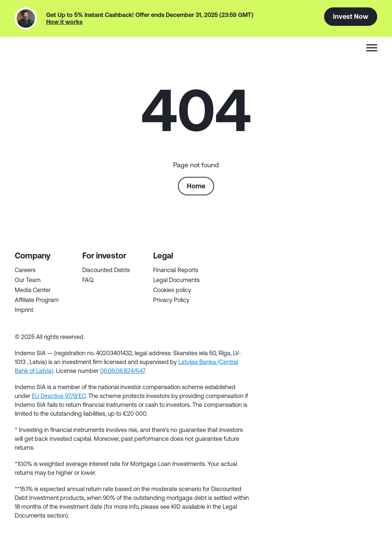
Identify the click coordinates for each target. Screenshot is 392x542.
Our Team (28, 280)
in (306, 339)
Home (196, 186)
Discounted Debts (106, 270)
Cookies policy (172, 290)
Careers (25, 270)
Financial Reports (176, 270)
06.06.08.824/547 (123, 371)
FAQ (88, 280)
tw (285, 339)
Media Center (33, 290)
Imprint (24, 310)
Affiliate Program (37, 300)
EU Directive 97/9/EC (59, 396)
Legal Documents (176, 280)
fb (263, 339)
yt (349, 339)
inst (370, 339)
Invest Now (351, 16)
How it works (64, 22)
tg (327, 339)
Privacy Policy (171, 300)
